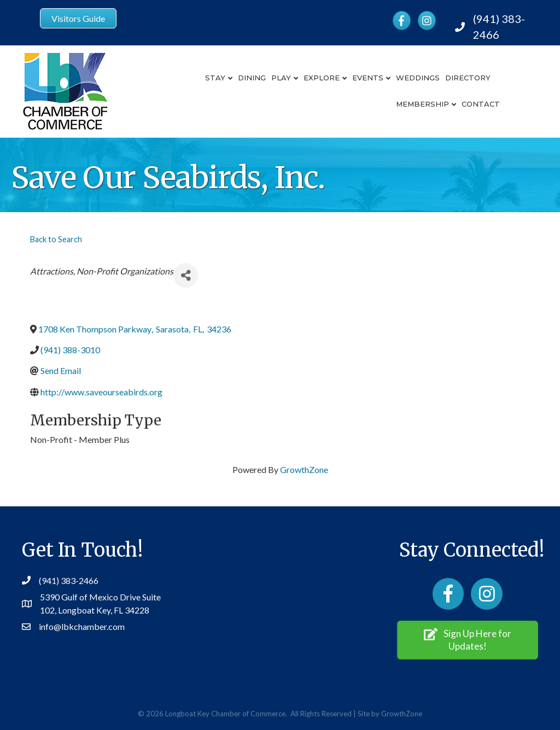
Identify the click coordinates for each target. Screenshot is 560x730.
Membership (422, 104)
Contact (481, 104)
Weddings (418, 78)
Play (281, 78)
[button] (468, 640)
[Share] (186, 275)
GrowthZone (304, 469)
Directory (468, 78)
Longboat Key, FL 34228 (104, 610)
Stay (215, 78)
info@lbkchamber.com (82, 626)
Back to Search (56, 239)
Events (368, 78)
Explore (322, 78)
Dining (252, 78)
